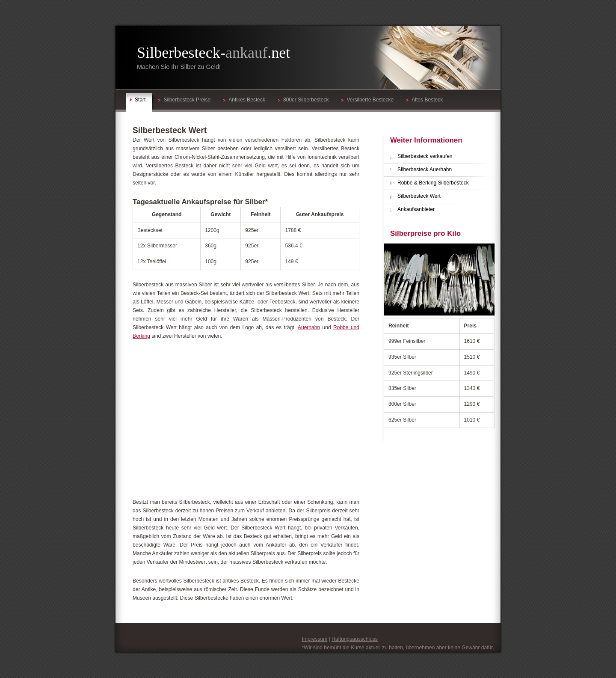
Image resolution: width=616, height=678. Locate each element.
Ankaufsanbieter (416, 209)
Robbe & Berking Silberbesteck (433, 183)
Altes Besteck (425, 100)
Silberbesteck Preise (184, 100)
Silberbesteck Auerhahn (425, 169)
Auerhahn (309, 327)
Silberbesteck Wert (419, 196)
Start (138, 100)
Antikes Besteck (244, 100)
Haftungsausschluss (355, 639)
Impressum (315, 639)
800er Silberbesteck (303, 100)
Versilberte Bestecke (367, 100)
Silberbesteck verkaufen (425, 156)
